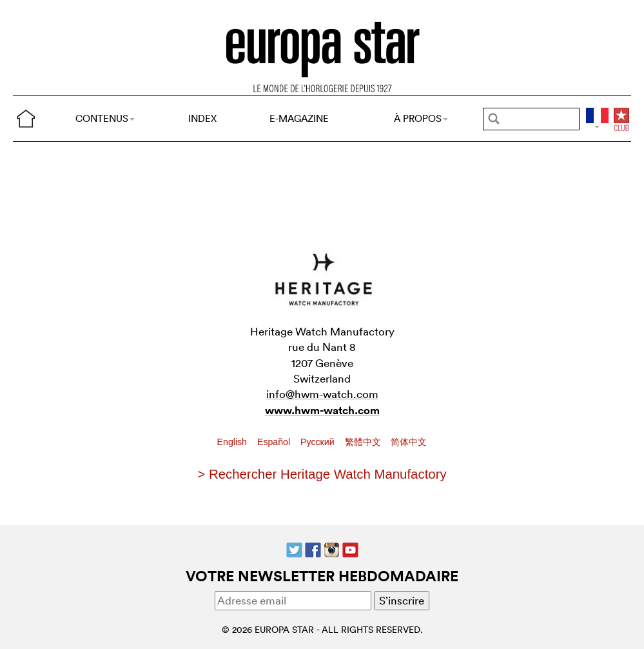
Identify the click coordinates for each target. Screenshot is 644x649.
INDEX (202, 118)
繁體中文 (364, 442)
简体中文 (409, 442)
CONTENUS (105, 118)
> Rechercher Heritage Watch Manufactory (322, 474)
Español (275, 442)
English (233, 442)
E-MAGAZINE (299, 118)
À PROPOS (421, 118)
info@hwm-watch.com (322, 394)
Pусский (318, 442)
